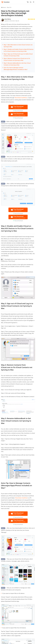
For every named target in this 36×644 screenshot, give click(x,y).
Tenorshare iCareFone (21, 98)
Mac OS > (10, 7)
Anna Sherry (8, 19)
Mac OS (17, 21)
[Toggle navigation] (33, 2)
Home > (5, 7)
